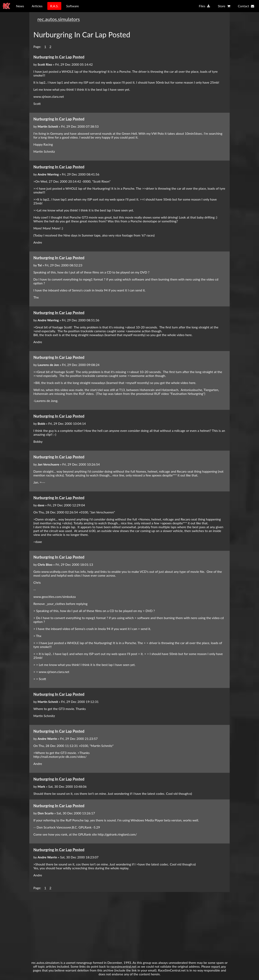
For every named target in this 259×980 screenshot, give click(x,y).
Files (204, 6)
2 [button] (50, 47)
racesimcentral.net (123, 966)
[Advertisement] (129, 924)
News (20, 6)
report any (219, 966)
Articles (37, 6)
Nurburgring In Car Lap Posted (59, 57)
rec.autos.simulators (59, 19)
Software (73, 6)
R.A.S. (54, 6)
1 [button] (45, 47)
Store (224, 6)
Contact (246, 6)
